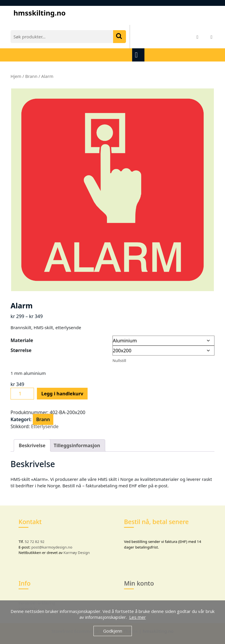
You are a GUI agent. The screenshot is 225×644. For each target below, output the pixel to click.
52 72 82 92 (40, 540)
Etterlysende (45, 426)
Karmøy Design (73, 549)
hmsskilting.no (40, 13)
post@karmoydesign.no (54, 545)
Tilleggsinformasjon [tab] (77, 445)
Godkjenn (113, 631)
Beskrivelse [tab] (32, 445)
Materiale (22, 340)
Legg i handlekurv (62, 394)
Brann (31, 76)
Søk (120, 37)
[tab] (139, 55)
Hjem (16, 76)
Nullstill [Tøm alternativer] (119, 361)
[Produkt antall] (22, 394)
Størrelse (21, 350)
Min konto (144, 586)
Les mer (138, 617)
